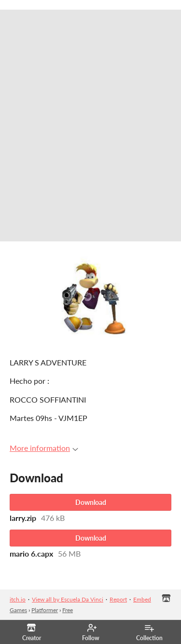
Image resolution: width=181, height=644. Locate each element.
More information (44, 448)
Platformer (45, 610)
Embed (142, 599)
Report (118, 599)
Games (18, 610)
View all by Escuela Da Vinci (68, 599)
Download (91, 502)
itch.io (18, 599)
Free (68, 610)
